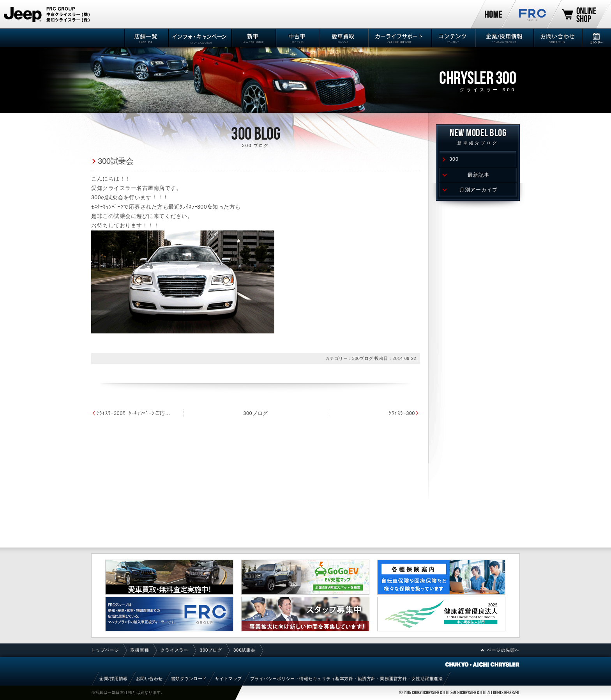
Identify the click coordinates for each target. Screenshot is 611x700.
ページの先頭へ (503, 650)
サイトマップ (229, 679)
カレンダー (596, 38)
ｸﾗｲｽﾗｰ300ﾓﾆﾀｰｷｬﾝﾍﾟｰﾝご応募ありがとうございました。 (135, 413)
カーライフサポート (399, 38)
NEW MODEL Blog (478, 138)
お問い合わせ (557, 38)
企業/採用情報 (504, 38)
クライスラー (175, 650)
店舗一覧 (146, 38)
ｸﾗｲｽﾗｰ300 (402, 413)
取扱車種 (140, 650)
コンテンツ (453, 38)
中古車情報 (297, 38)
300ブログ (255, 413)
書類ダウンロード (189, 679)
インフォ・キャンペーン (200, 38)
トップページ (105, 650)
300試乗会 (116, 161)
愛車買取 (343, 38)
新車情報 (253, 38)
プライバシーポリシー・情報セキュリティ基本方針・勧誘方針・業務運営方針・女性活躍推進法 (347, 679)
